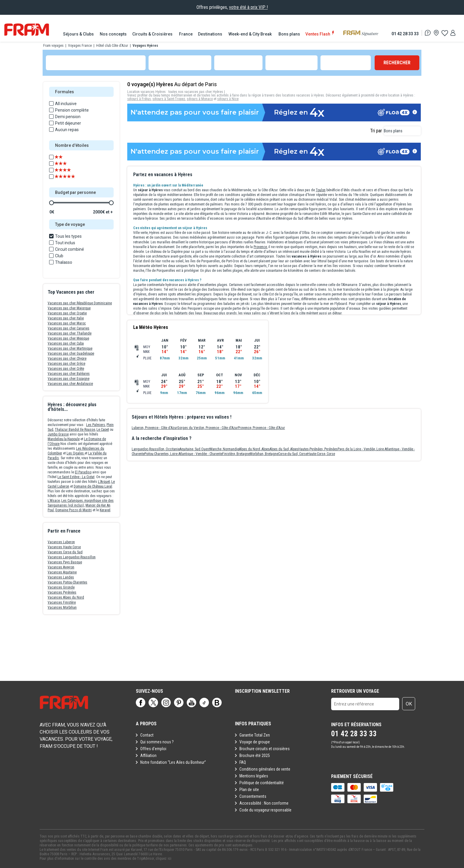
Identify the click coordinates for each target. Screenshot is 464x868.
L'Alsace (54, 501)
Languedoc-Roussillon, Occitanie (156, 449)
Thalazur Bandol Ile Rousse (75, 430)
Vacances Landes (61, 577)
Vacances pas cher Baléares (69, 374)
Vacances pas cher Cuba (66, 343)
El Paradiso (83, 472)
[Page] (141, 703)
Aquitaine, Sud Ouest (195, 449)
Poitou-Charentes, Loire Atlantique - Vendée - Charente (183, 454)
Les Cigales (76, 453)
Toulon (321, 190)
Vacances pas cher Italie (66, 318)
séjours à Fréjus (139, 99)
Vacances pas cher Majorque (69, 308)
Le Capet (103, 430)
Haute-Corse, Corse (321, 454)
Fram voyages (53, 46)
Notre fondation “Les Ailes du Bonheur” (173, 762)
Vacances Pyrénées (62, 592)
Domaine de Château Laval (93, 486)
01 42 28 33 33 (405, 34)
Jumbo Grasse (58, 434)
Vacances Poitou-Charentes (67, 582)
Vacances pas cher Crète (66, 369)
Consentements (253, 796)
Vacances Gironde (61, 587)
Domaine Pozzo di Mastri (74, 510)
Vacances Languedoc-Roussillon (72, 557)
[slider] (51, 203)
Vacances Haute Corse (64, 547)
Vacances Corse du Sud (65, 552)
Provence (260, 247)
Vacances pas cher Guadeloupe (71, 353)
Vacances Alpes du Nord (66, 597)
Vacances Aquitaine (62, 572)
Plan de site (249, 790)
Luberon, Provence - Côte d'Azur (154, 428)
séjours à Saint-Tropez (169, 99)
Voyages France (80, 46)
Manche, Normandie (224, 449)
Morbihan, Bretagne (264, 454)
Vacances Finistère (62, 602)
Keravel (105, 510)
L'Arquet (104, 482)
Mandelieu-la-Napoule (64, 439)
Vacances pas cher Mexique (68, 338)
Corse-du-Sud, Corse (293, 454)
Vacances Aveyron (61, 567)
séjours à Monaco (200, 99)
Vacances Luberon (61, 542)
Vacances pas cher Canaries (69, 328)
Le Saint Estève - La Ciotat (76, 477)
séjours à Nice (228, 99)
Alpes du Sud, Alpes (284, 449)
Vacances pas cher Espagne (69, 379)
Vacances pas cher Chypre (67, 359)
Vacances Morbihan (62, 607)
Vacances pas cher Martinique (70, 348)
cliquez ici (163, 859)
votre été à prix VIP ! (248, 7)
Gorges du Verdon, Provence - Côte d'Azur (208, 428)
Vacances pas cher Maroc (67, 323)
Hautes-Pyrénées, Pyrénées (318, 449)
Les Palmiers (96, 425)
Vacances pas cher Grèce (66, 364)
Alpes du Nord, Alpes (254, 449)
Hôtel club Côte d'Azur (112, 46)
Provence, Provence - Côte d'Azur (261, 428)
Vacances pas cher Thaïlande (70, 333)
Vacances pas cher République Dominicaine (80, 303)
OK (409, 704)
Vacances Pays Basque (65, 562)
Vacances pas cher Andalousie (70, 384)
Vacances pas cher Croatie (67, 313)
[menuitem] (79, 34)
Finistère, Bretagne (236, 454)
